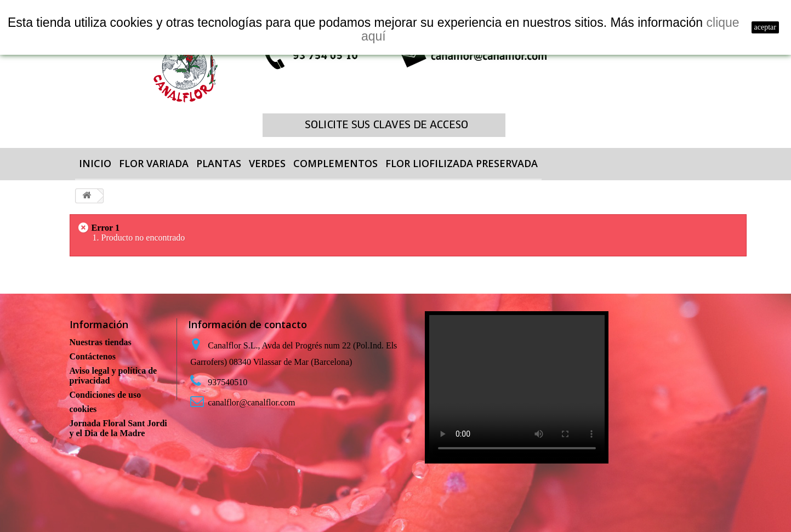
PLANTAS (219, 163)
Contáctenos (93, 356)
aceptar (765, 27)
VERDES (267, 163)
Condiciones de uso (106, 395)
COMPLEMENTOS (335, 163)
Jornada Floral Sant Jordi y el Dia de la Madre (118, 428)
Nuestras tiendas (101, 342)
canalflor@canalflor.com (251, 402)
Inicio (95, 163)
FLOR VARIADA (154, 163)
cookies (83, 409)
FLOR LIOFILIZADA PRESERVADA (462, 163)
